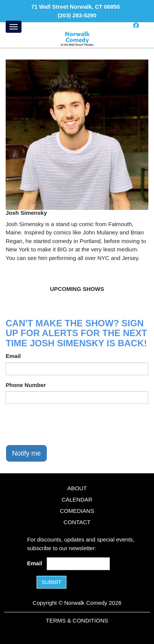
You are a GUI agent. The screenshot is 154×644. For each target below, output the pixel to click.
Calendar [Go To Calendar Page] (77, 499)
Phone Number (26, 385)
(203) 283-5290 (77, 15)
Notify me (26, 453)
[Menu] (14, 27)
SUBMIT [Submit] (52, 582)
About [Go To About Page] (77, 488)
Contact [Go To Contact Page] (77, 522)
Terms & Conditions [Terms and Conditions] (77, 620)
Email (13, 356)
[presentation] (63, 424)
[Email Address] (78, 564)
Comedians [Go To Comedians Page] (77, 511)
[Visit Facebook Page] (136, 25)
